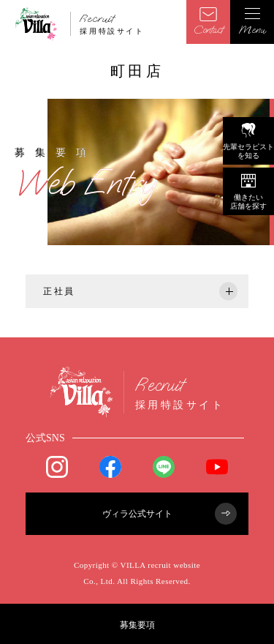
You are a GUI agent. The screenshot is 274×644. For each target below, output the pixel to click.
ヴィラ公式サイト (170, 514)
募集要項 (137, 625)
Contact (208, 22)
